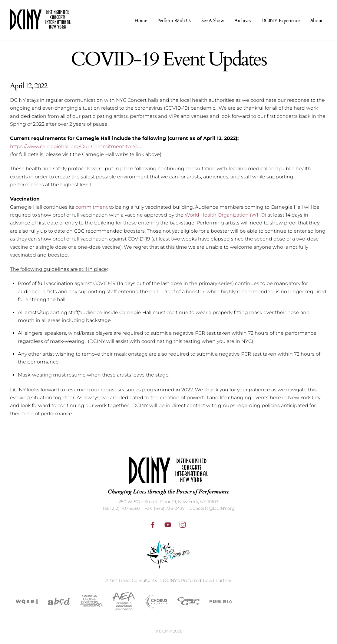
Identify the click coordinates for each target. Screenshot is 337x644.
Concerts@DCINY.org (212, 510)
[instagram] (183, 526)
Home (141, 22)
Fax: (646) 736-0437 (165, 510)
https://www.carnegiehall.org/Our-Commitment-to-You (76, 148)
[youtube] (168, 526)
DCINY (165, 633)
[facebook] (153, 526)
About (316, 22)
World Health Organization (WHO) (225, 217)
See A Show (213, 22)
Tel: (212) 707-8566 (121, 510)
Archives (243, 22)
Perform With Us (174, 22)
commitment (92, 209)
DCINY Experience (281, 22)
